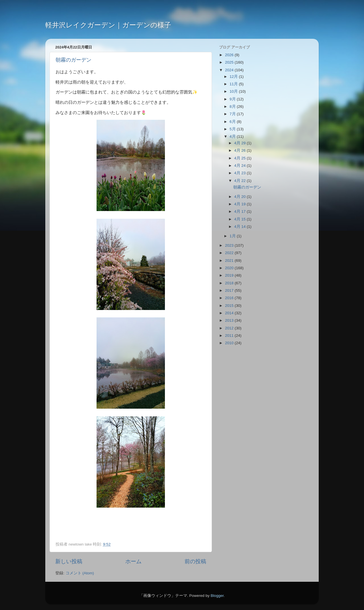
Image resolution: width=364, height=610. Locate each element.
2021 (230, 261)
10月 (234, 91)
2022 (230, 253)
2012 (230, 328)
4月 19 (240, 204)
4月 (233, 136)
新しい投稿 (69, 561)
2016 (230, 298)
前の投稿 (195, 561)
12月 (234, 77)
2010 (230, 343)
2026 (230, 55)
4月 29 (240, 143)
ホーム (133, 561)
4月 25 (240, 158)
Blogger (217, 596)
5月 (233, 129)
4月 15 (240, 219)
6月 (233, 122)
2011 (230, 336)
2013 (230, 320)
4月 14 (240, 227)
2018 (230, 283)
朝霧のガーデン (73, 60)
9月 (233, 99)
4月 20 (240, 197)
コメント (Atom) (80, 573)
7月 (233, 114)
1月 (233, 236)
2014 (230, 313)
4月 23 (240, 173)
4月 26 (240, 150)
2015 (230, 306)
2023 (230, 245)
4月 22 (240, 181)
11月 (234, 84)
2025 (230, 62)
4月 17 (240, 211)
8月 (233, 107)
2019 (230, 275)
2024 (230, 70)
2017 (230, 290)
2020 (230, 268)
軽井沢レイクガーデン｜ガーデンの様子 (108, 25)
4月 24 (240, 166)
